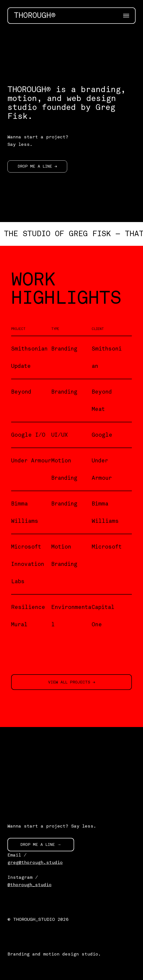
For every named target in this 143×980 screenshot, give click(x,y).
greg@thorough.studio (35, 862)
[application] (71, 51)
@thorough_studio (29, 885)
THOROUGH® (35, 16)
